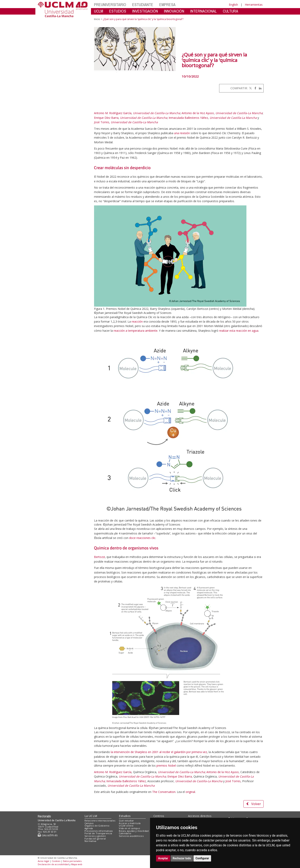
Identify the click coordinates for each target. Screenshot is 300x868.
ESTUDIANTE (143, 5)
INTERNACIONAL (203, 11)
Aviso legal (43, 861)
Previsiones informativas (99, 831)
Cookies (56, 861)
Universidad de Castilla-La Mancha (157, 113)
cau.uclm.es (48, 835)
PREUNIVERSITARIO (110, 5)
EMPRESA (167, 5)
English (233, 5)
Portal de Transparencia (98, 833)
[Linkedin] (259, 88)
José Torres (102, 122)
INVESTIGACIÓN (145, 11)
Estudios (125, 816)
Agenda (89, 828)
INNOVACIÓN (174, 11)
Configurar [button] (202, 858)
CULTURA (230, 11)
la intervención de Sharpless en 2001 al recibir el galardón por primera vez (159, 752)
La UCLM (91, 816)
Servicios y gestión (95, 836)
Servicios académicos (131, 836)
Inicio (97, 19)
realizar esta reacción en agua (239, 331)
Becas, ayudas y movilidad (134, 831)
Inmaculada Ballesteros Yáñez (188, 118)
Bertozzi (99, 557)
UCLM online (126, 826)
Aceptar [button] (163, 858)
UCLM (99, 11)
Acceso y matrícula (130, 823)
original (190, 792)
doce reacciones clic (142, 538)
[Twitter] (250, 88)
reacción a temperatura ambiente (136, 331)
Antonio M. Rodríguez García (113, 113)
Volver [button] (254, 804)
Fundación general (95, 839)
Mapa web (77, 864)
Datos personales (72, 861)
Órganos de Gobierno (97, 826)
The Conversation (164, 792)
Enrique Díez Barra (106, 118)
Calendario (125, 833)
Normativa (90, 841)
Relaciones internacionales (100, 821)
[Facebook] (254, 88)
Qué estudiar (126, 821)
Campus (89, 823)
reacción (137, 321)
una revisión (182, 133)
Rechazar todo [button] (182, 858)
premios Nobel (166, 765)
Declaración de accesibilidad (53, 864)
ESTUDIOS (118, 11)
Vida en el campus (129, 828)
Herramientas (254, 5)
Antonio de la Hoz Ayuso (198, 113)
